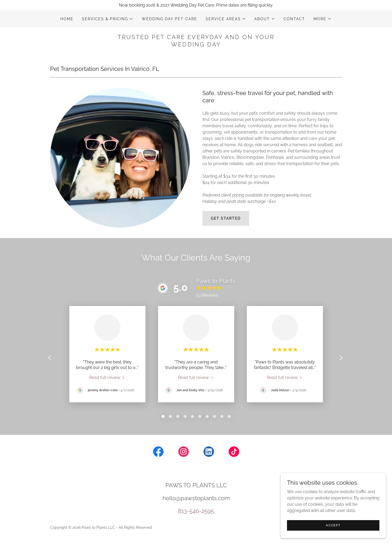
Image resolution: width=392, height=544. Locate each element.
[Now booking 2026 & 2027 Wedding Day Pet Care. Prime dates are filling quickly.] (196, 5)
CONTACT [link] (294, 19)
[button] (108, 19)
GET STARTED (226, 218)
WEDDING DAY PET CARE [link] (169, 19)
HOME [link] (67, 19)
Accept (333, 525)
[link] (107, 377)
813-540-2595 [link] (196, 511)
